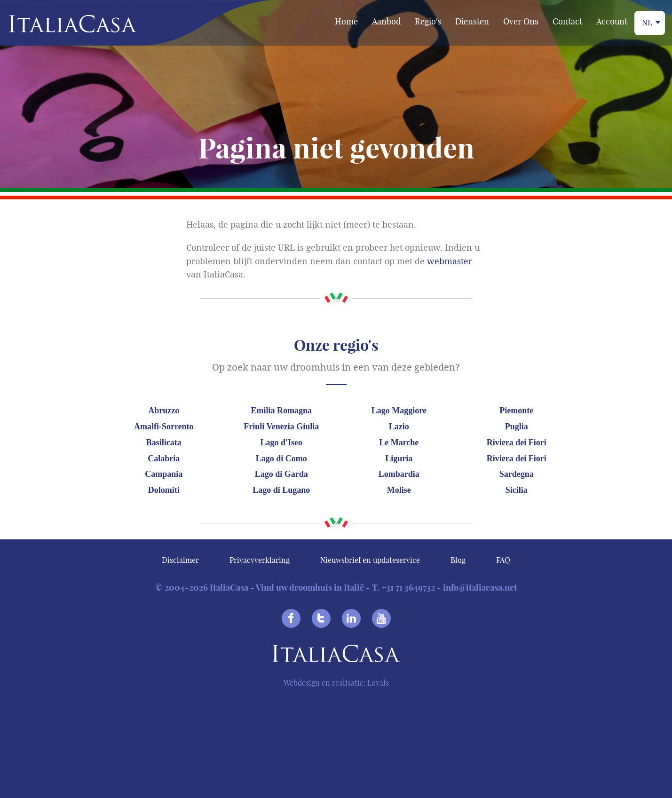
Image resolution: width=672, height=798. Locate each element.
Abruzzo (164, 411)
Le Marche (399, 442)
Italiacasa (336, 655)
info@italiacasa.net (480, 588)
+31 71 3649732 (408, 588)
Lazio (399, 427)
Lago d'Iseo (282, 442)
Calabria (164, 458)
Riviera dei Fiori (517, 442)
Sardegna (517, 474)
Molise (399, 490)
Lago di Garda (281, 474)
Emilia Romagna (282, 411)
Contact (567, 21)
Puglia (517, 427)
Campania (164, 474)
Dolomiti (164, 490)
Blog (458, 560)
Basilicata (164, 442)
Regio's (428, 21)
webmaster (450, 261)
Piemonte (516, 411)
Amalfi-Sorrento (164, 427)
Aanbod (386, 21)
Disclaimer (180, 560)
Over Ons (521, 21)
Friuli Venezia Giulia (281, 427)
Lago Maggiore (399, 411)
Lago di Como (281, 458)
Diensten (472, 21)
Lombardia (399, 474)
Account (612, 21)
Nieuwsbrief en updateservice (370, 560)
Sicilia (517, 490)
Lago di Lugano (281, 490)
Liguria (399, 458)
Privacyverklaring (260, 560)
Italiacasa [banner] (57, 24)
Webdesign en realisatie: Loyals (336, 683)
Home (346, 21)
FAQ (503, 560)
